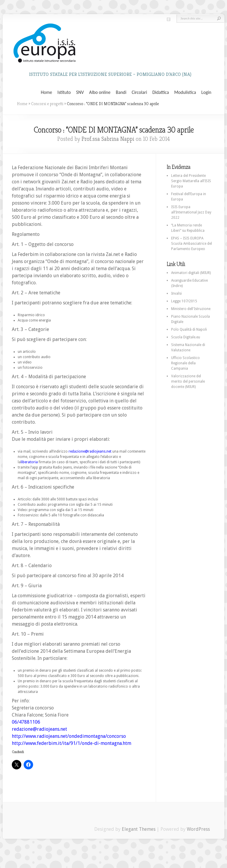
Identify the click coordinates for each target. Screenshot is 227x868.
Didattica (160, 92)
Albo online (100, 92)
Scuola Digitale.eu (186, 337)
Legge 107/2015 (184, 301)
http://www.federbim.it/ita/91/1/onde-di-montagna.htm (72, 743)
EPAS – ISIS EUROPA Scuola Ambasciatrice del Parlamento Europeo (192, 244)
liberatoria (29, 462)
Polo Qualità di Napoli (189, 329)
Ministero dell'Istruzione (191, 309)
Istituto (64, 92)
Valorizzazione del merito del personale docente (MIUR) (188, 381)
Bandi (121, 92)
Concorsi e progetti (47, 104)
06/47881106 (26, 722)
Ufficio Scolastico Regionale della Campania (185, 363)
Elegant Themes (139, 829)
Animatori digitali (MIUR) (191, 273)
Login (206, 92)
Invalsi (176, 293)
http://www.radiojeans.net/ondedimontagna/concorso (69, 736)
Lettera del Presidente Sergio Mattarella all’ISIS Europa (191, 181)
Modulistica (185, 92)
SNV (80, 92)
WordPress (198, 829)
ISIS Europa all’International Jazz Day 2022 (191, 212)
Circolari (140, 92)
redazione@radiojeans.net (90, 451)
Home (46, 92)
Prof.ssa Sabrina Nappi (108, 139)
